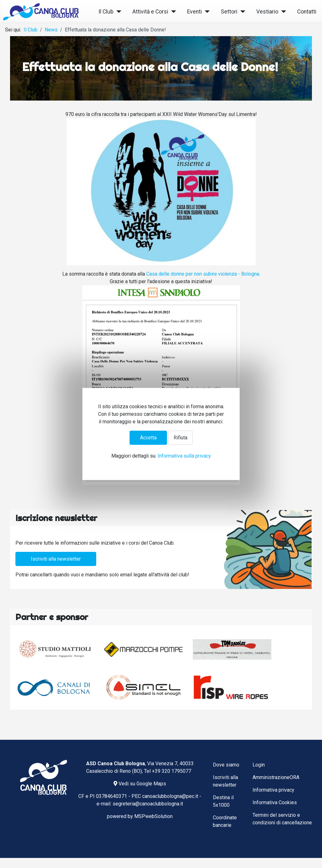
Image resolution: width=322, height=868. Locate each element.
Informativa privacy (273, 790)
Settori (229, 12)
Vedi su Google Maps (140, 784)
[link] (203, 274)
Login (259, 765)
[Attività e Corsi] (172, 12)
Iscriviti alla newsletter (56, 559)
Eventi (194, 12)
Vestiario (267, 12)
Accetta (148, 438)
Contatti (307, 12)
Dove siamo (226, 765)
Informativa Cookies (275, 802)
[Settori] (241, 12)
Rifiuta (180, 438)
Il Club (106, 12)
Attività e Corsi (150, 12)
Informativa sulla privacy (184, 456)
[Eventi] (206, 12)
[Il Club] (117, 12)
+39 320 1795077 (172, 771)
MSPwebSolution (153, 816)
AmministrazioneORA (276, 777)
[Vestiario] (282, 12)
